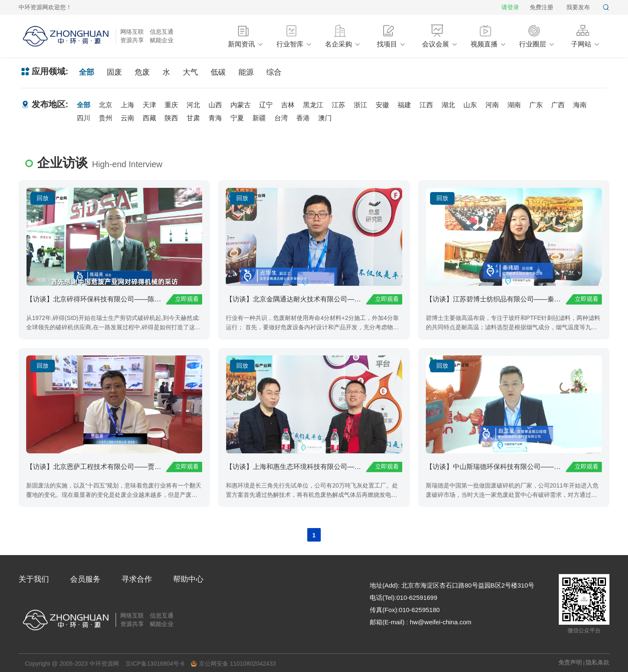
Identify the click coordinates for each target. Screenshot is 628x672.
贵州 (106, 118)
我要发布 (578, 7)
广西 (558, 105)
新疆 (259, 118)
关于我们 (34, 579)
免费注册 (541, 7)
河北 (193, 105)
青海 (215, 118)
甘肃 (193, 118)
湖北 (448, 105)
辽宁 (266, 105)
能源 (246, 72)
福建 (404, 105)
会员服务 (85, 579)
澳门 (325, 118)
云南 (127, 118)
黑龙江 (313, 105)
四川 (84, 118)
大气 (190, 72)
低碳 (218, 72)
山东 (470, 105)
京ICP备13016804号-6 (155, 664)
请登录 (510, 7)
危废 (142, 72)
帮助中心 (188, 579)
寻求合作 (137, 579)
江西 (426, 105)
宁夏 (237, 118)
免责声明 (570, 662)
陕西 (171, 118)
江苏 (338, 105)
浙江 (360, 105)
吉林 (288, 105)
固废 (114, 72)
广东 (536, 105)
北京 (106, 105)
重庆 (171, 105)
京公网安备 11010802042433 (233, 664)
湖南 (514, 105)
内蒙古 (241, 105)
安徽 (382, 105)
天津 (149, 105)
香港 (303, 118)
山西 (215, 105)
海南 (580, 105)
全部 (87, 72)
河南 (492, 105)
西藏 (149, 118)
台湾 (281, 118)
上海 (127, 105)
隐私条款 (598, 662)
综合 (274, 72)
